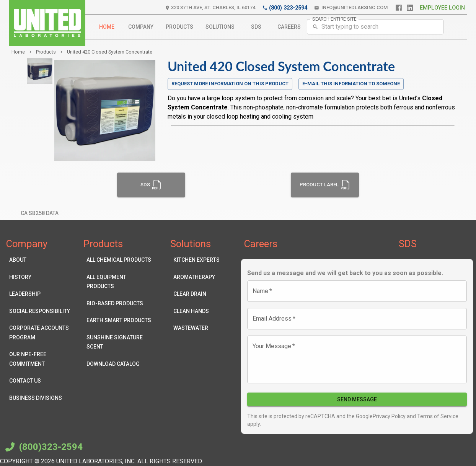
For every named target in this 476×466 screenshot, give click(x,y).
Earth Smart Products (119, 320)
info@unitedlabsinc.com (351, 8)
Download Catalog (119, 364)
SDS (256, 27)
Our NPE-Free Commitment (42, 359)
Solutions (220, 27)
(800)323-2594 (43, 447)
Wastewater (196, 328)
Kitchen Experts (196, 260)
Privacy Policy (389, 416)
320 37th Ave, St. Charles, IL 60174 (210, 8)
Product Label (325, 185)
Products (179, 27)
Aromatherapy (196, 277)
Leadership (42, 294)
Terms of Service (437, 416)
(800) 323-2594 (285, 8)
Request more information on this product (230, 84)
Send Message (357, 400)
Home (107, 27)
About (42, 260)
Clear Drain (196, 294)
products (46, 52)
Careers (289, 27)
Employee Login (442, 8)
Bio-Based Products (119, 304)
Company (141, 27)
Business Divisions (42, 398)
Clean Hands (196, 311)
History (42, 277)
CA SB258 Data (40, 213)
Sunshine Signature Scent (119, 342)
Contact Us (42, 381)
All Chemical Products (119, 260)
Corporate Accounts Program (42, 333)
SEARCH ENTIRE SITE (334, 19)
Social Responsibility (42, 311)
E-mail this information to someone (351, 84)
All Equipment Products (119, 282)
